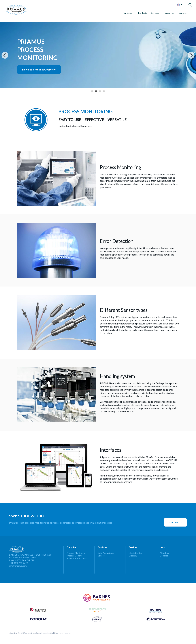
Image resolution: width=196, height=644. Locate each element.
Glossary (133, 556)
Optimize (128, 13)
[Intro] (98, 55)
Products (143, 13)
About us (164, 553)
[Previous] (5, 55)
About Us (170, 13)
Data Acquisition (106, 553)
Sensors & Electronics (77, 558)
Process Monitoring (76, 553)
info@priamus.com (18, 566)
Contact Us (175, 522)
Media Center (135, 553)
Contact (183, 13)
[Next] (191, 55)
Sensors (102, 556)
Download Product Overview (39, 69)
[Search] (191, 4)
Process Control (74, 556)
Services (155, 13)
